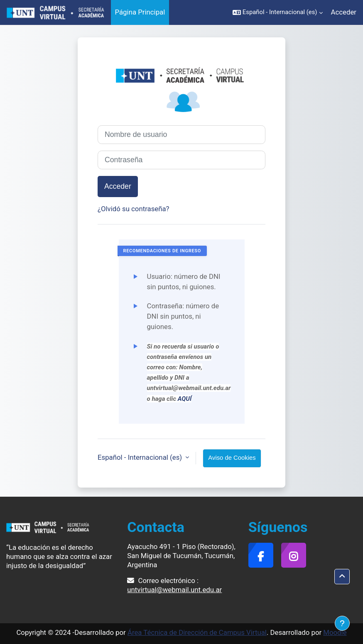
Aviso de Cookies (232, 458)
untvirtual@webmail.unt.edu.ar (174, 590)
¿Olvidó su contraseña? (134, 209)
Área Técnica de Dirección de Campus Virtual (197, 632)
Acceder (344, 12)
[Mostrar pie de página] (342, 623)
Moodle (335, 632)
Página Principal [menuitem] (140, 12)
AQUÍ (185, 399)
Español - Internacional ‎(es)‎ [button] (141, 457)
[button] (278, 12)
